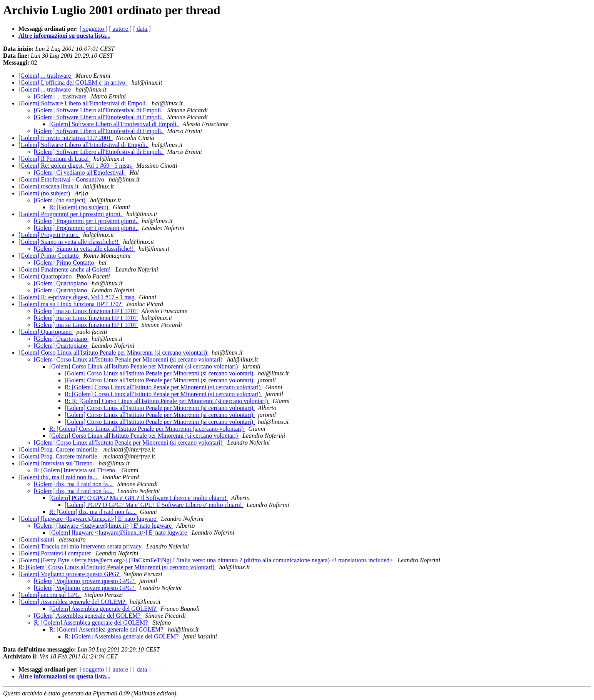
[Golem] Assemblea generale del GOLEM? (73, 602)
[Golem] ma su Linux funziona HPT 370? (71, 304)
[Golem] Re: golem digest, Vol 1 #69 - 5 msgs (76, 166)
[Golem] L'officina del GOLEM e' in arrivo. (73, 82)
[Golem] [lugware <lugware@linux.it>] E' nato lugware (88, 519)
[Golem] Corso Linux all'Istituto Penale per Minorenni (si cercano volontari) (113, 352)
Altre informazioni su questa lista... (64, 36)
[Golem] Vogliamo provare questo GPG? (70, 574)
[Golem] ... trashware (45, 76)
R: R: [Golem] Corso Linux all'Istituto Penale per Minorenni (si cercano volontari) (167, 401)
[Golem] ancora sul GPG (50, 595)
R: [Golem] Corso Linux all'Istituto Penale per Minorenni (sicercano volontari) (147, 429)
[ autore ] (121, 29)
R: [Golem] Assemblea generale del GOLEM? (92, 622)
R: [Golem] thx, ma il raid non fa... (93, 512)
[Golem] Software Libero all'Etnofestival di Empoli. (83, 103)
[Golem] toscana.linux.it (49, 186)
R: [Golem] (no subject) (79, 207)
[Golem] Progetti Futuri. (49, 235)
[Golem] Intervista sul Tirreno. (57, 463)
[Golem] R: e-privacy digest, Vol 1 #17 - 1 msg (77, 297)
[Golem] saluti (37, 539)
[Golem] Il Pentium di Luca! (54, 159)
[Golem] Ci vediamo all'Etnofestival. (80, 172)
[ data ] (142, 29)
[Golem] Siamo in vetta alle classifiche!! (69, 242)
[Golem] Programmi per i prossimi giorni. (71, 214)
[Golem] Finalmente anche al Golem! (65, 269)
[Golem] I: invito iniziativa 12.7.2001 (66, 138)
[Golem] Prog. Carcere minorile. (59, 449)
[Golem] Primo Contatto (49, 256)
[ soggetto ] (94, 29)
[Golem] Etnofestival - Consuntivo (62, 179)
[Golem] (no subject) (45, 193)
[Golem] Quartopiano (46, 276)
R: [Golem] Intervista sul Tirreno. (76, 470)
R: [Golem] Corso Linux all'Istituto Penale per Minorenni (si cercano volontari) (163, 387)
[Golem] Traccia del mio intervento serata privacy (81, 546)
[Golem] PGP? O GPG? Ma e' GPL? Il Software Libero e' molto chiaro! (139, 498)
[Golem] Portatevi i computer (56, 553)
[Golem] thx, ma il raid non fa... (58, 477)
